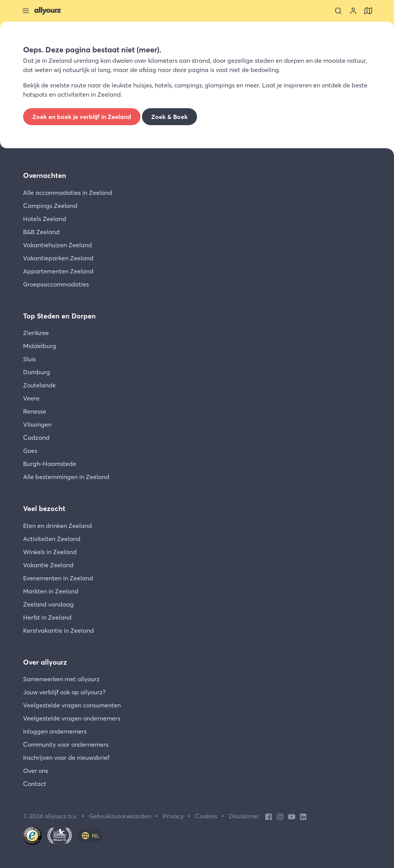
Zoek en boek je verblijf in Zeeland (82, 117)
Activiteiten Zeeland (52, 539)
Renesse (35, 411)
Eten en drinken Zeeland (58, 526)
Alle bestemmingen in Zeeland (66, 477)
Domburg (37, 372)
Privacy (173, 816)
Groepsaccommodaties (56, 284)
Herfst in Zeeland (47, 617)
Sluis (29, 359)
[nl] (90, 836)
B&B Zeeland (41, 232)
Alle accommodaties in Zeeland (68, 193)
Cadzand (36, 437)
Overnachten (45, 175)
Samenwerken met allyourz (61, 679)
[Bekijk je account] (353, 11)
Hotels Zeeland (45, 219)
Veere (31, 398)
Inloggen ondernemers (55, 731)
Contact (35, 784)
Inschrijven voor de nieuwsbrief (66, 757)
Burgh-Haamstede (50, 464)
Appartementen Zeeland (58, 271)
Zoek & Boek (169, 117)
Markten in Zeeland (51, 591)
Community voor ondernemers (66, 744)
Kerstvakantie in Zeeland (58, 630)
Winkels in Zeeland (50, 552)
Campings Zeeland (50, 206)
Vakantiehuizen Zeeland (58, 245)
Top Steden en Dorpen (59, 316)
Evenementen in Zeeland (58, 578)
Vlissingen (37, 424)
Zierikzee (36, 333)
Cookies (206, 816)
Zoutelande (39, 385)
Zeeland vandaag (48, 604)
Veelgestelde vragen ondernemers (72, 718)
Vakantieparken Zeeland (58, 258)
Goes (30, 451)
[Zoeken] (338, 11)
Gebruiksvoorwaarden (120, 816)
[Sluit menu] (26, 11)
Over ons (36, 771)
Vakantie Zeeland (48, 565)
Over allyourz (45, 662)
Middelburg (40, 346)
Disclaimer (244, 816)
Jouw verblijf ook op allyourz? (64, 692)
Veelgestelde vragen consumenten (72, 705)
